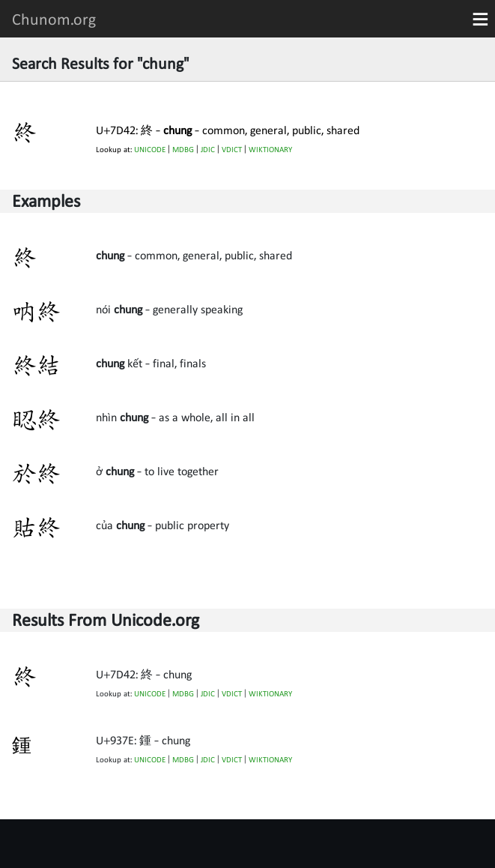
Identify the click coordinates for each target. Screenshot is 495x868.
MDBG (183, 150)
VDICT (232, 150)
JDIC (208, 150)
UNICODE (150, 150)
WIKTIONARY (270, 150)
